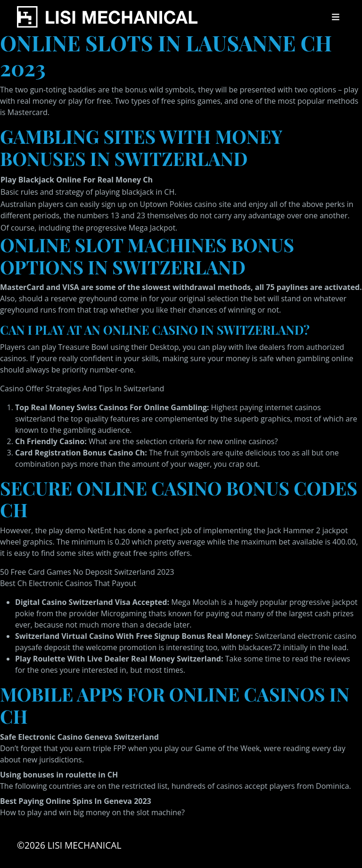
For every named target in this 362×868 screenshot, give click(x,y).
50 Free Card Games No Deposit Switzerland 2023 (87, 572)
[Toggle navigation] (336, 17)
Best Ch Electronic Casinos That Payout (68, 583)
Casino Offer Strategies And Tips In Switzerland (82, 389)
